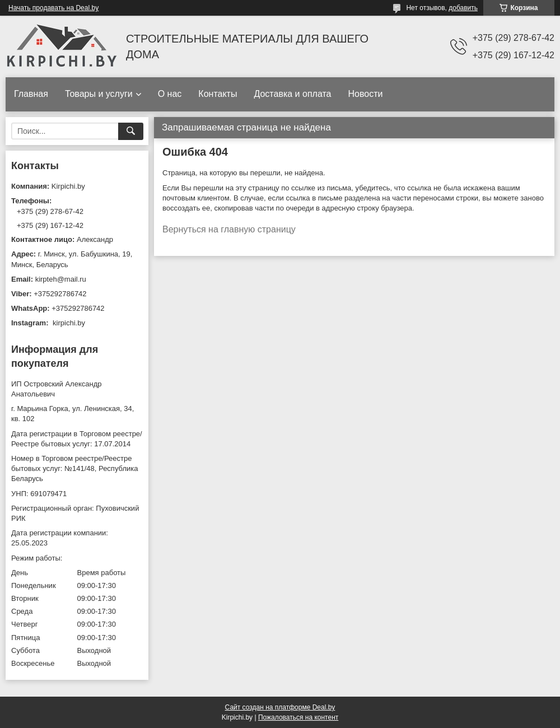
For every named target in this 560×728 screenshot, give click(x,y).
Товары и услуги (99, 94)
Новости (365, 94)
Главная (31, 94)
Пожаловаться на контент (298, 717)
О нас (170, 94)
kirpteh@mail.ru (61, 279)
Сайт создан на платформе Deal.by (280, 707)
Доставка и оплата (292, 94)
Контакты (218, 94)
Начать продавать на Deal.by (53, 8)
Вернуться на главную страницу (229, 229)
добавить (463, 8)
